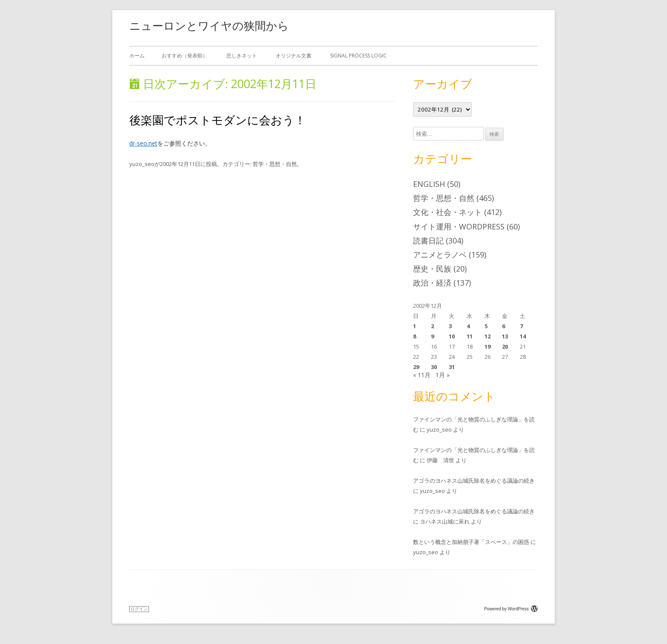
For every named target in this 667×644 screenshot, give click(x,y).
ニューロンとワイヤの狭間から (209, 26)
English (429, 184)
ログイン (139, 609)
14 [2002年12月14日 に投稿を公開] (523, 336)
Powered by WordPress (511, 609)
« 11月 (422, 375)
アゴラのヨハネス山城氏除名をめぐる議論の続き (474, 481)
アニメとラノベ (440, 255)
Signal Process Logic (358, 56)
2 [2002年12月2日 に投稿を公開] (432, 326)
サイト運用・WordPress (459, 226)
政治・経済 (432, 283)
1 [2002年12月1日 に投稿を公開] (415, 326)
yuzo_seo (142, 164)
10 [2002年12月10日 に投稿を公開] (452, 336)
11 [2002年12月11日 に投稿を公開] (470, 336)
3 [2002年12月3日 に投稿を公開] (450, 326)
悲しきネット (242, 56)
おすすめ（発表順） (185, 56)
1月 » (443, 375)
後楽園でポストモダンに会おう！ (218, 120)
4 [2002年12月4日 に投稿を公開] (468, 326)
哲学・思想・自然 (275, 164)
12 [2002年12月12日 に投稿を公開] (487, 336)
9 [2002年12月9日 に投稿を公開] (432, 336)
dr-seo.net (143, 143)
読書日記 (428, 240)
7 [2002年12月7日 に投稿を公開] (521, 326)
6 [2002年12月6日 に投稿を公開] (503, 326)
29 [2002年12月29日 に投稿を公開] (416, 367)
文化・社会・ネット (448, 212)
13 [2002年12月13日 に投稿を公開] (505, 336)
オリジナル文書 (294, 56)
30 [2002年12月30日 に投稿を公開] (434, 367)
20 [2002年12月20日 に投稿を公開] (505, 346)
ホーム (137, 56)
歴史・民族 (432, 269)
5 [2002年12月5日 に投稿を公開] (486, 326)
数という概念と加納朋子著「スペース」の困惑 (471, 542)
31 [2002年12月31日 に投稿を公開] (452, 367)
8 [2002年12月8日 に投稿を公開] (415, 336)
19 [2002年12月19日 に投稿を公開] (487, 346)
